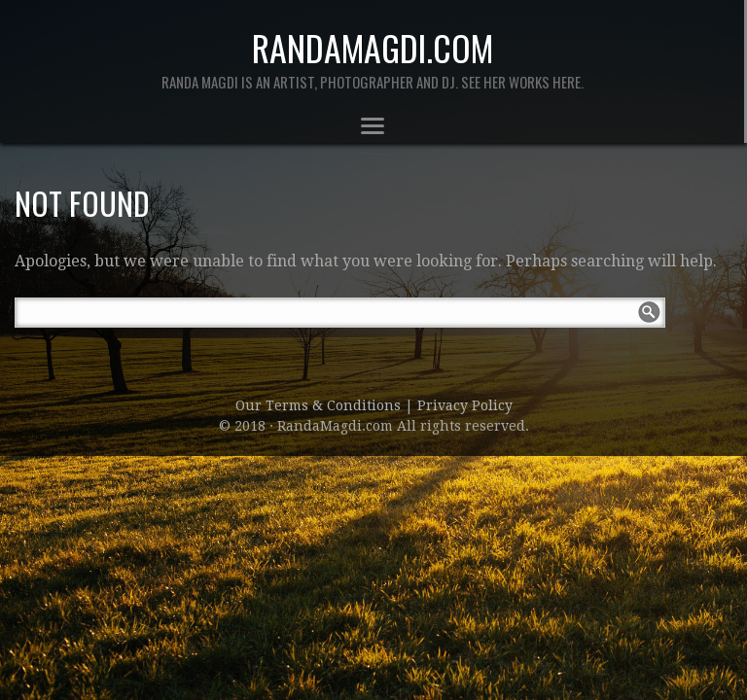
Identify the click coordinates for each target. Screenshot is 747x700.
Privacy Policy (465, 405)
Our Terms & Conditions (320, 405)
